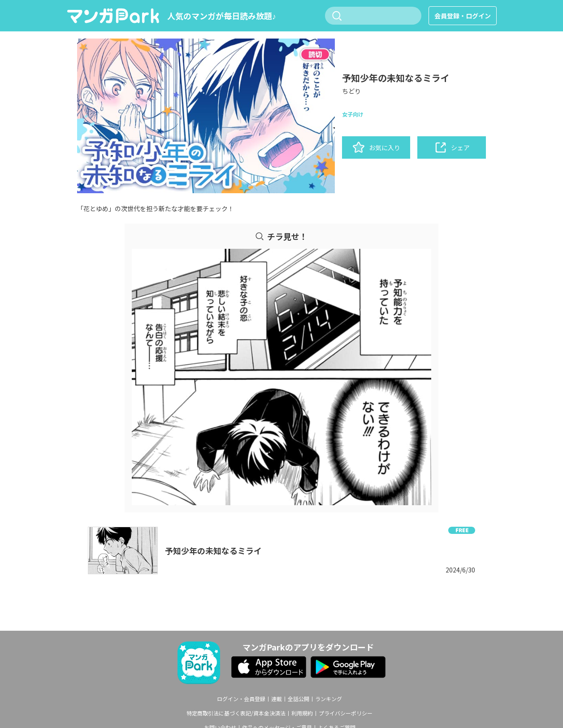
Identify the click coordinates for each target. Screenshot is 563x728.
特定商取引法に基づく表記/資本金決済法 (236, 713)
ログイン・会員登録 (241, 699)
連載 (277, 699)
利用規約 (302, 713)
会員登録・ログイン (463, 16)
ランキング (329, 699)
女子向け (353, 114)
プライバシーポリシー (346, 713)
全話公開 (299, 699)
